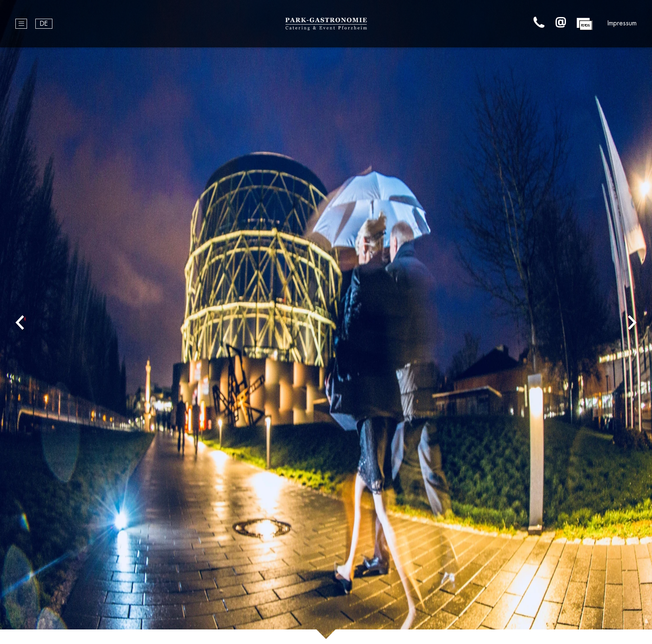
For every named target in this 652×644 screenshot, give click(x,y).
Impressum (622, 23)
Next (632, 322)
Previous (20, 322)
